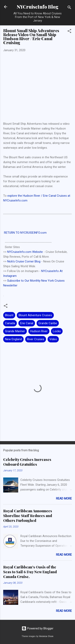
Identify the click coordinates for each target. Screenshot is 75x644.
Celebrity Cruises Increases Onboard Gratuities (27, 462)
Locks (57, 331)
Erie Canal (27, 323)
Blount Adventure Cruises (35, 315)
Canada (10, 323)
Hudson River (39, 331)
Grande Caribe (48, 323)
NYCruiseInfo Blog (38, 7)
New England (13, 339)
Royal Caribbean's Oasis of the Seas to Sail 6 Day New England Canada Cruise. (30, 572)
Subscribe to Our (19, 281)
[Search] (69, 8)
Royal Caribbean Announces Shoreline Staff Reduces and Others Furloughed (28, 516)
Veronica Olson (46, 636)
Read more (64, 498)
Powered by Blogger (37, 628)
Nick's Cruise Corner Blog (24, 261)
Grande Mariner (15, 331)
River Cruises (36, 339)
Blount (9, 315)
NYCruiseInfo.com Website (25, 252)
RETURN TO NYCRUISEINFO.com (25, 233)
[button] (69, 32)
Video (53, 339)
